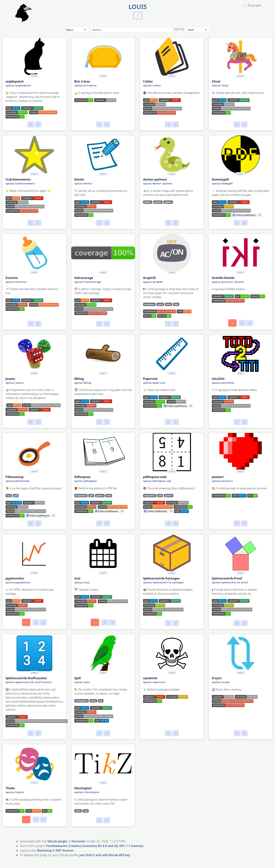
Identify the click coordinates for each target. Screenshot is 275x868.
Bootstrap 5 (46, 850)
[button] (138, 15)
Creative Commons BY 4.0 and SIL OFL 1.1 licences (106, 846)
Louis (138, 7)
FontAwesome (57, 846)
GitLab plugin (57, 841)
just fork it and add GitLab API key (105, 855)
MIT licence (64, 850)
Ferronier (78, 841)
